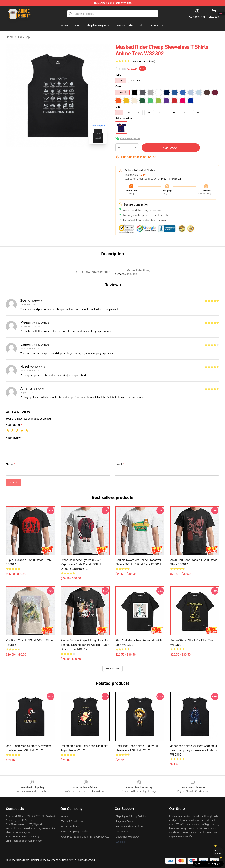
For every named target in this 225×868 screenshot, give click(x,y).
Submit (13, 483)
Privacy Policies (70, 826)
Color (119, 86)
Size (118, 107)
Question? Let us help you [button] (208, 864)
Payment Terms (125, 821)
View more (113, 669)
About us (66, 816)
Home (10, 37)
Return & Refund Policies (130, 826)
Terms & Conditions (72, 821)
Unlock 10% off (218, 852)
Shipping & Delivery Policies (131, 816)
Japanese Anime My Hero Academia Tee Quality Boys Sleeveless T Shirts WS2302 (194, 750)
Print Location (124, 118)
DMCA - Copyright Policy (75, 832)
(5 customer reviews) (143, 62)
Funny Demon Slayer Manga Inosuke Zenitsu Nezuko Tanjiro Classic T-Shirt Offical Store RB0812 (85, 645)
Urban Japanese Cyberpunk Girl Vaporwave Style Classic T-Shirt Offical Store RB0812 (81, 564)
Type (118, 75)
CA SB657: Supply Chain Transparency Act (85, 837)
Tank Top (24, 37)
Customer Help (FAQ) (128, 837)
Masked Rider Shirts (138, 270)
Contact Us (122, 832)
